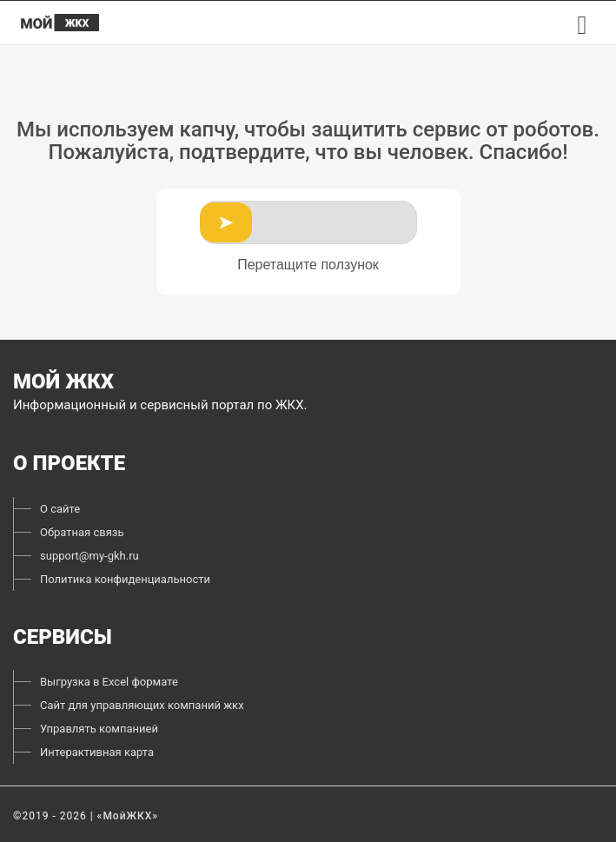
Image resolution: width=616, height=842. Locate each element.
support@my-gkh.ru (89, 556)
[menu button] (582, 26)
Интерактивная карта (97, 752)
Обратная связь (82, 532)
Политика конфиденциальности (125, 579)
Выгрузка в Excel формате (109, 682)
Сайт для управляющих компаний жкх (142, 705)
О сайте (60, 509)
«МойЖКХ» (128, 816)
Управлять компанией (99, 729)
